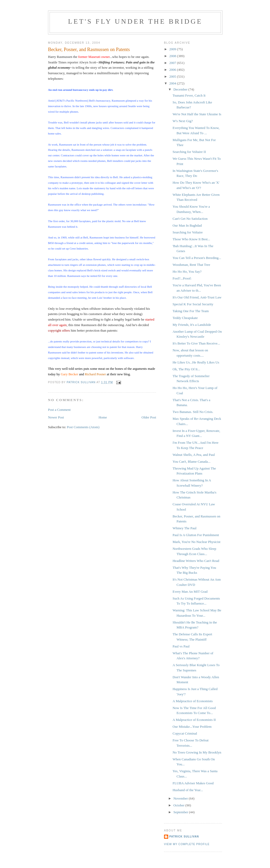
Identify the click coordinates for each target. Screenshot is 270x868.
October (179, 805)
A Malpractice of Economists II (194, 720)
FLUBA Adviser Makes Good (193, 783)
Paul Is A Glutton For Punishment (196, 535)
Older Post (149, 417)
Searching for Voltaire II (189, 152)
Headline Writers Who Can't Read (196, 561)
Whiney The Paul (184, 528)
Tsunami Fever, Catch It (189, 95)
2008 (173, 56)
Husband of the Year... (188, 790)
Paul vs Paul (181, 646)
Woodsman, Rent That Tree (191, 265)
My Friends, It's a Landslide (192, 325)
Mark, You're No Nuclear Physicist (196, 542)
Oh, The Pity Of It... (186, 369)
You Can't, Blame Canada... (191, 462)
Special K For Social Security (193, 304)
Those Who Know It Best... (191, 239)
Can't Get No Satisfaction (190, 219)
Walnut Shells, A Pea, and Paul (194, 455)
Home (103, 417)
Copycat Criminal (185, 733)
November (181, 798)
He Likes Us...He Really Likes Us (196, 362)
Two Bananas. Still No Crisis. (193, 412)
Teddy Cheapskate (185, 318)
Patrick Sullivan (184, 837)
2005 (173, 76)
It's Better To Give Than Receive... (196, 343)
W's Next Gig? (183, 121)
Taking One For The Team (191, 311)
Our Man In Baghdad (187, 225)
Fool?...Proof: (182, 278)
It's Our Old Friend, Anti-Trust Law (197, 297)
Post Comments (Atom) (83, 427)
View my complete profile (187, 844)
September (181, 812)
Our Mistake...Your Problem (192, 727)
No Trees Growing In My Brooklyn (197, 752)
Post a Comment (59, 410)
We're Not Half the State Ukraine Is (197, 114)
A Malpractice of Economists (192, 701)
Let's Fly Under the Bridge (135, 21)
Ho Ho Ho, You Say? (187, 271)
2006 (173, 70)
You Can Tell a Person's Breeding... (197, 258)
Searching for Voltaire (187, 232)
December (181, 89)
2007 (173, 63)
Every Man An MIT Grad (190, 592)
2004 (173, 83)
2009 (173, 49)
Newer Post (56, 417)
